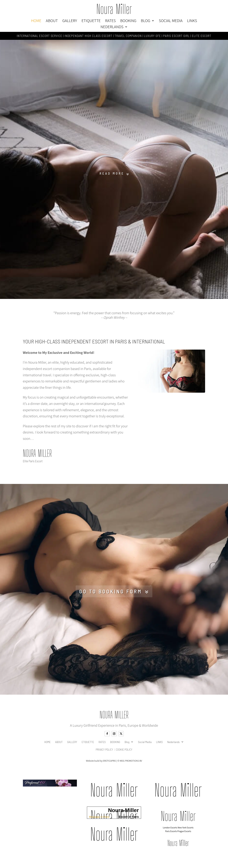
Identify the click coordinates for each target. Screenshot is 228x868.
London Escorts (170, 831)
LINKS (192, 21)
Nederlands (112, 27)
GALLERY (70, 21)
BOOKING (128, 21)
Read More (111, 175)
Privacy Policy (104, 753)
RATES (110, 21)
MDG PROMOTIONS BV (131, 765)
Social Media (171, 21)
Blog (146, 21)
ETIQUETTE (91, 21)
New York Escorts (186, 831)
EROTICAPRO (109, 765)
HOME (36, 21)
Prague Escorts (184, 835)
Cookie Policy (124, 753)
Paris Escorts (171, 835)
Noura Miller (114, 9)
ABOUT (52, 21)
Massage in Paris (99, 820)
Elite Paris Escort (33, 463)
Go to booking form (110, 594)
